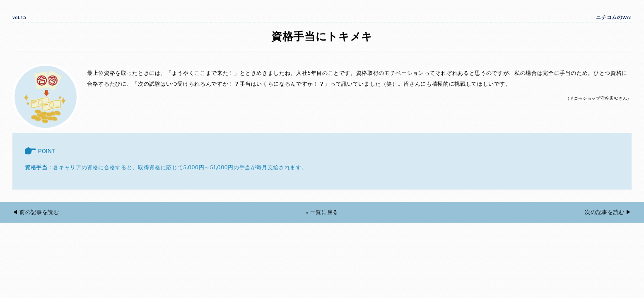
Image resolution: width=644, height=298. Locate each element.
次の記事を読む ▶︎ (608, 212)
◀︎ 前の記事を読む (36, 212)
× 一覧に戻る (322, 212)
